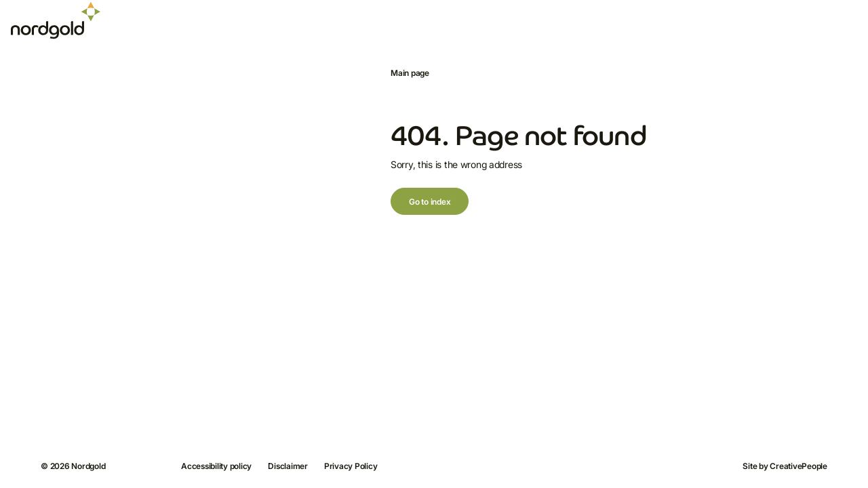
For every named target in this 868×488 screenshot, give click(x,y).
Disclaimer (288, 466)
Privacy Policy (351, 466)
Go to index (430, 202)
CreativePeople (798, 466)
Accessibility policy (216, 466)
